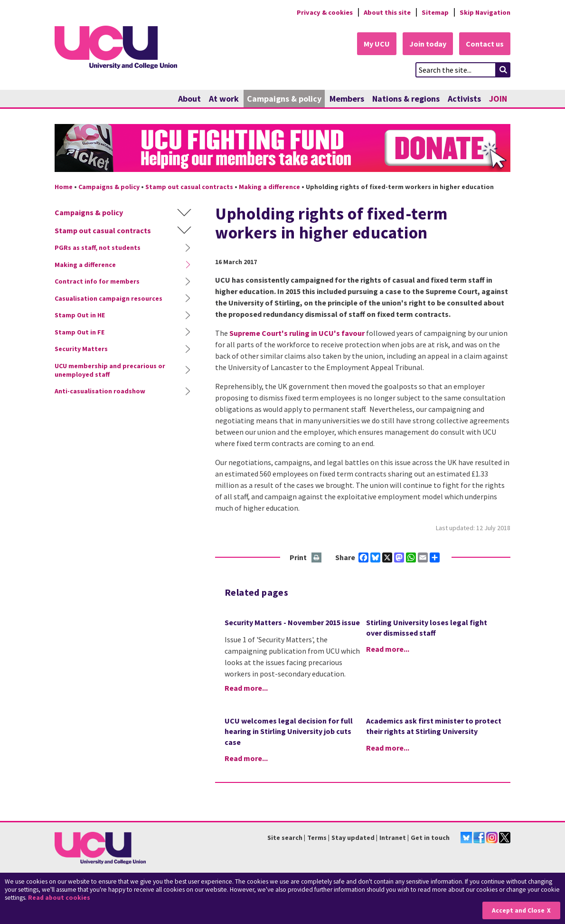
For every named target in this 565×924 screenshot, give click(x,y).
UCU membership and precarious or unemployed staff (110, 370)
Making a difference (269, 187)
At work (224, 99)
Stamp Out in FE (80, 332)
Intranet (393, 838)
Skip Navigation (485, 12)
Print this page (317, 558)
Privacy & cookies (325, 12)
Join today (428, 44)
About (189, 99)
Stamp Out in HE (80, 315)
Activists (464, 99)
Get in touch (430, 838)
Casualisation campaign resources (108, 298)
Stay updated (353, 838)
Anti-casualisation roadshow (100, 391)
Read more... (246, 688)
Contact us (485, 44)
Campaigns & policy (284, 99)
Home (64, 187)
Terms (317, 838)
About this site (387, 12)
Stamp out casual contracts (189, 187)
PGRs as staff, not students (98, 248)
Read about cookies (59, 898)
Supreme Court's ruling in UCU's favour (297, 333)
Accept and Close (518, 910)
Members (347, 99)
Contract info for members (97, 281)
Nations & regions (406, 99)
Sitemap (435, 12)
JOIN (498, 99)
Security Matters (81, 349)
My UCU (377, 44)
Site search (285, 838)
